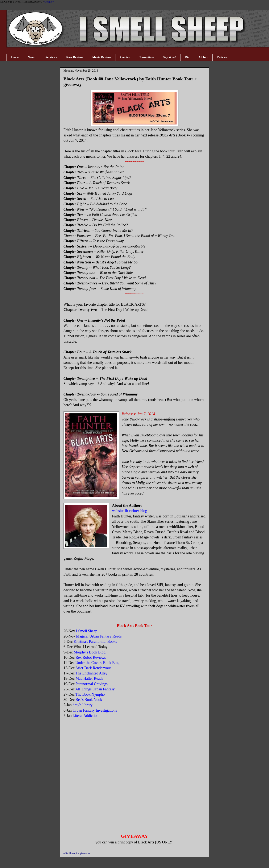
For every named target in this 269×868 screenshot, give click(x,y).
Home (15, 57)
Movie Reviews (102, 57)
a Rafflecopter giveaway (77, 853)
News (31, 57)
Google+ (49, 2)
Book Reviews (75, 57)
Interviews (50, 57)
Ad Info (203, 57)
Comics (125, 57)
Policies (222, 57)
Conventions (146, 57)
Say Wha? (170, 57)
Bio (187, 57)
